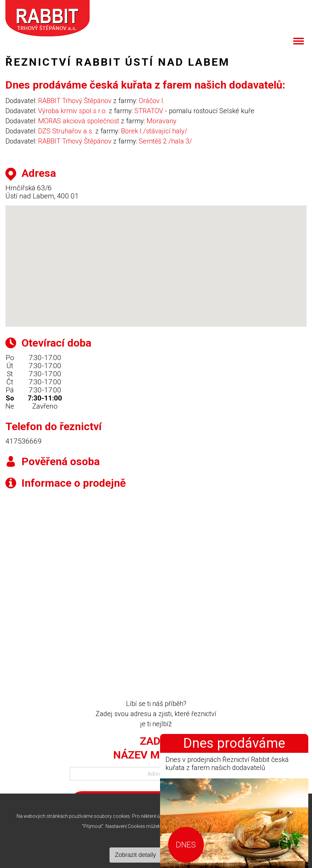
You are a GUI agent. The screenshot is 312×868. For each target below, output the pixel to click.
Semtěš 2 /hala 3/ (165, 141)
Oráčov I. (152, 101)
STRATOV (149, 111)
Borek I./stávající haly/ (154, 131)
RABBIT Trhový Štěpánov (75, 101)
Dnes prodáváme (234, 743)
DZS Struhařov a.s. (66, 131)
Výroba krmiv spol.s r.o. (73, 111)
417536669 (24, 441)
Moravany (162, 121)
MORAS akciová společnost (79, 121)
